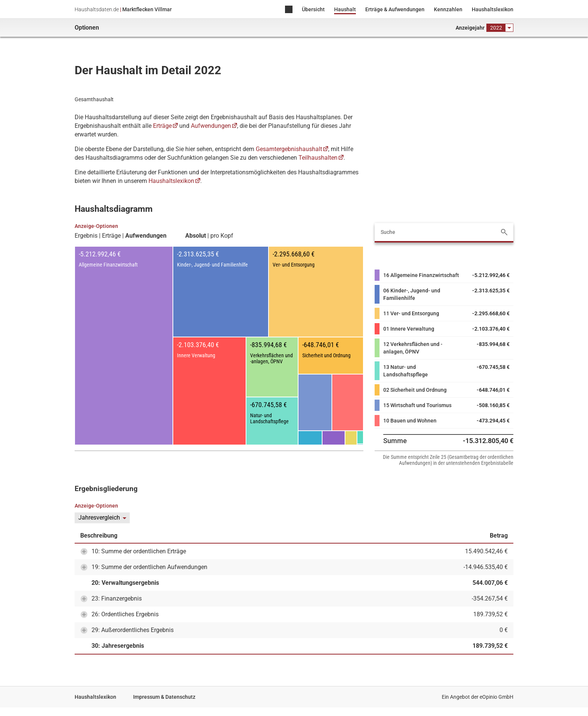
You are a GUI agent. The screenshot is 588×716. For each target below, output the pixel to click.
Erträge (162, 126)
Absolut (196, 236)
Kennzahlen (448, 9)
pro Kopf (222, 236)
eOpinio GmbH (496, 697)
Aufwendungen (211, 126)
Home (289, 10)
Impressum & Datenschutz (164, 697)
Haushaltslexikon (493, 9)
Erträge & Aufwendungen (395, 9)
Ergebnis (86, 236)
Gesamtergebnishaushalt (289, 149)
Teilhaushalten (318, 158)
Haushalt (345, 9)
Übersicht (313, 9)
